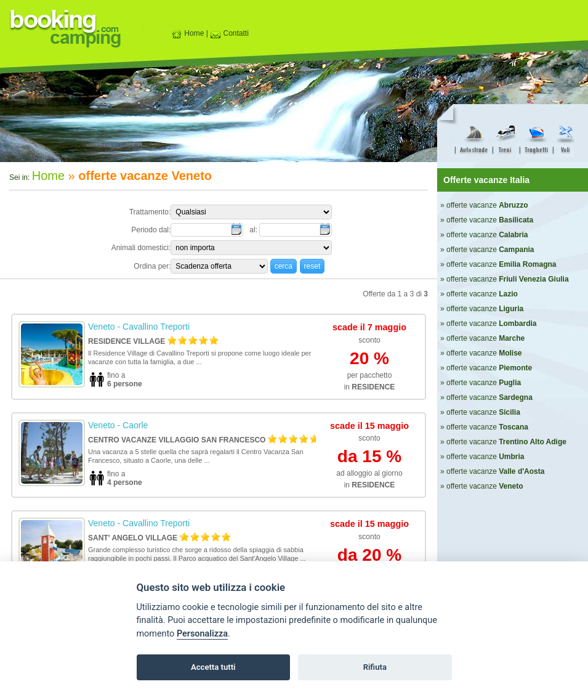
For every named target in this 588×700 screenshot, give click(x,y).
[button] (284, 266)
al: (254, 230)
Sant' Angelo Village (133, 538)
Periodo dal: (151, 230)
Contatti (229, 33)
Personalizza (202, 634)
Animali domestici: (141, 248)
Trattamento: (150, 212)
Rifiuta (375, 667)
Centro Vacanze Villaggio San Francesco (177, 440)
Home (187, 33)
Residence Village (127, 341)
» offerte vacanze (484, 205)
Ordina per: (152, 266)
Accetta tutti (213, 667)
